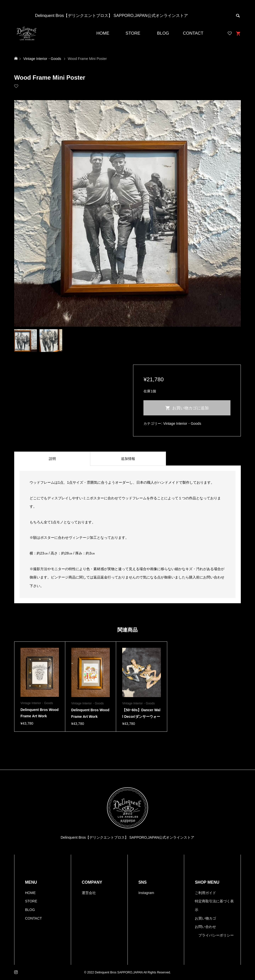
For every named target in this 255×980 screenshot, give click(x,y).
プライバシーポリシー (216, 935)
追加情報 (128, 459)
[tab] (52, 459)
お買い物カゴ (205, 918)
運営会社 (89, 893)
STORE (133, 33)
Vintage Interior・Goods (182, 424)
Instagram (146, 893)
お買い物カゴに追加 (190, 408)
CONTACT (193, 33)
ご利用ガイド (205, 893)
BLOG (163, 33)
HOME (103, 33)
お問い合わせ (205, 927)
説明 (52, 459)
